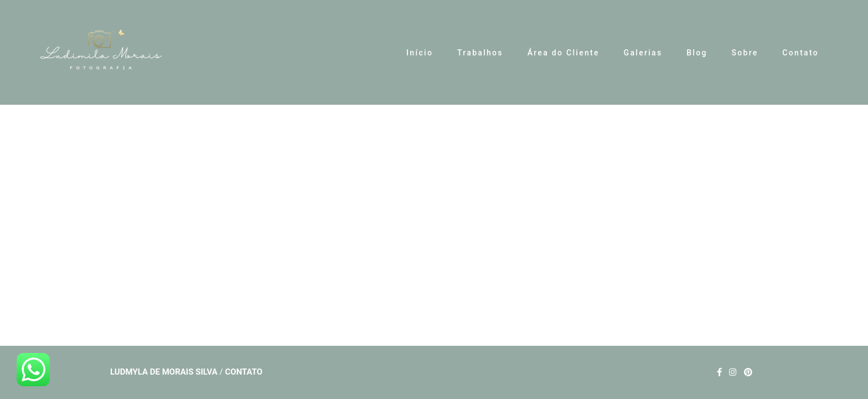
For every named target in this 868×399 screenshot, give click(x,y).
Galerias (643, 53)
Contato (800, 53)
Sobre (745, 53)
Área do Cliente (564, 53)
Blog (697, 53)
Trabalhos (480, 53)
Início (420, 53)
